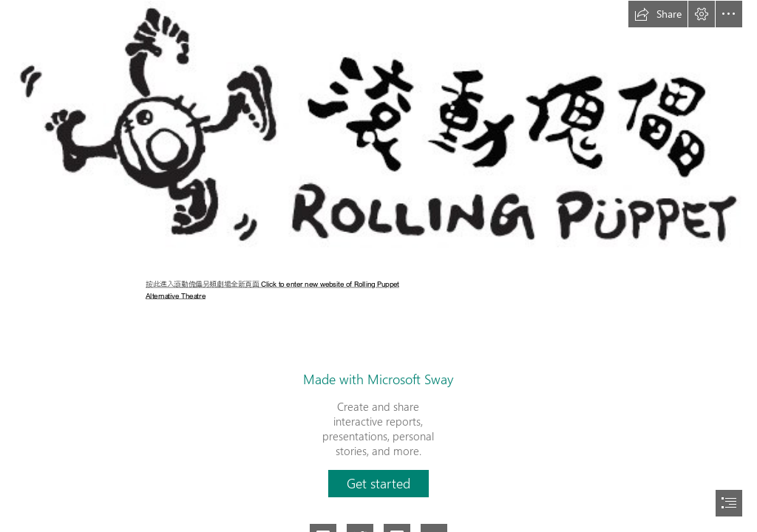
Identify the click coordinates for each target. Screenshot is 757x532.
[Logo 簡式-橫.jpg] (378, 129)
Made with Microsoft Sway (378, 379)
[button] (658, 14)
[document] (378, 266)
